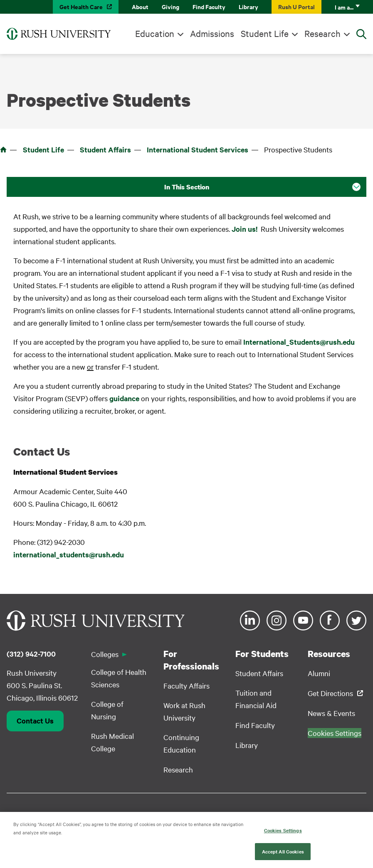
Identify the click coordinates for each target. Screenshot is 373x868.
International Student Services (198, 150)
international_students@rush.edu (69, 554)
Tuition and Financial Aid (256, 699)
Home (3, 150)
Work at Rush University (184, 711)
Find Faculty (209, 6)
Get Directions (330, 693)
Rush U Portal (296, 6)
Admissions (212, 33)
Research (322, 33)
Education (155, 33)
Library (248, 6)
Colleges (105, 654)
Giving (170, 6)
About (140, 6)
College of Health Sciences (119, 678)
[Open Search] (361, 34)
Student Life (265, 33)
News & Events (331, 713)
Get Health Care (81, 6)
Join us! (245, 229)
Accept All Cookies (283, 855)
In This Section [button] (187, 187)
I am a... (344, 7)
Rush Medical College (112, 742)
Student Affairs (105, 150)
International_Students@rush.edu (299, 342)
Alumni (319, 673)
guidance (124, 398)
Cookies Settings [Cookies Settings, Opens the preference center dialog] (283, 834)
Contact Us (35, 721)
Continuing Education (181, 743)
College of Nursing (107, 710)
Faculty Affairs (186, 685)
